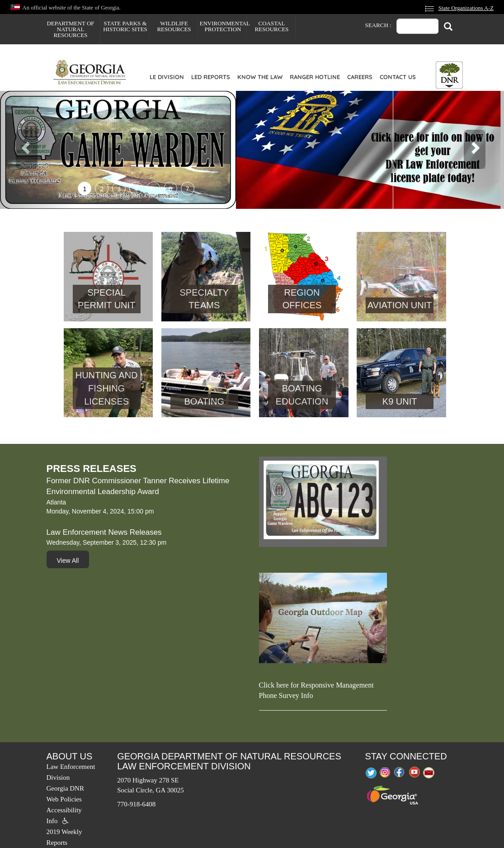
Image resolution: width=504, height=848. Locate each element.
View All (68, 561)
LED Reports (211, 77)
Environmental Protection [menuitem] (223, 26)
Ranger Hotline (315, 77)
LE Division (167, 77)
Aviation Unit (400, 305)
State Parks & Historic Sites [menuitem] (125, 26)
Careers (360, 77)
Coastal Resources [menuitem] (271, 26)
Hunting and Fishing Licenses (107, 388)
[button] (38, 150)
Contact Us (398, 77)
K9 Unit (400, 401)
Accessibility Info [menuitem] (64, 815)
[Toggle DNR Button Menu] (449, 75)
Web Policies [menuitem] (64, 799)
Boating (205, 401)
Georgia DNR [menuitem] (65, 788)
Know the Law (260, 77)
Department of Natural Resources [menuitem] (70, 29)
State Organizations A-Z (466, 8)
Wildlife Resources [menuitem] (174, 26)
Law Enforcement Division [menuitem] (71, 772)
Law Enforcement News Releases (104, 532)
